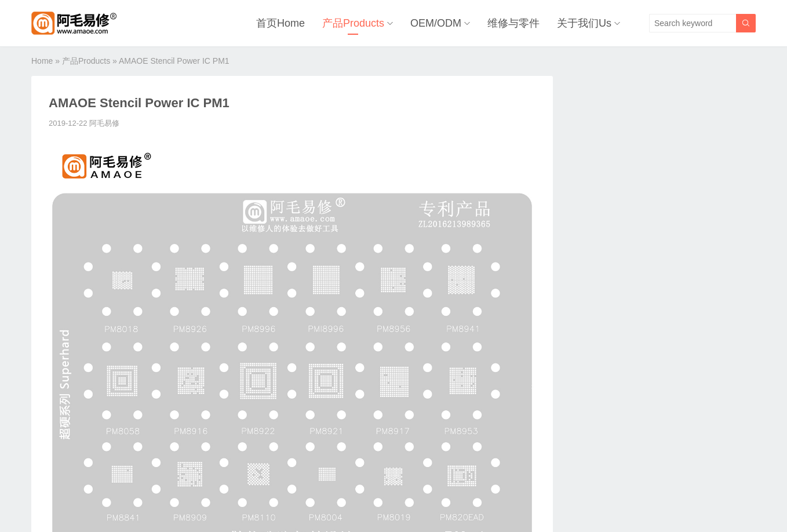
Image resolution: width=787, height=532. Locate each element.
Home (42, 61)
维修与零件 (513, 23)
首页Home (280, 23)
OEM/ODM (436, 23)
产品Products (353, 23)
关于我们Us (584, 23)
